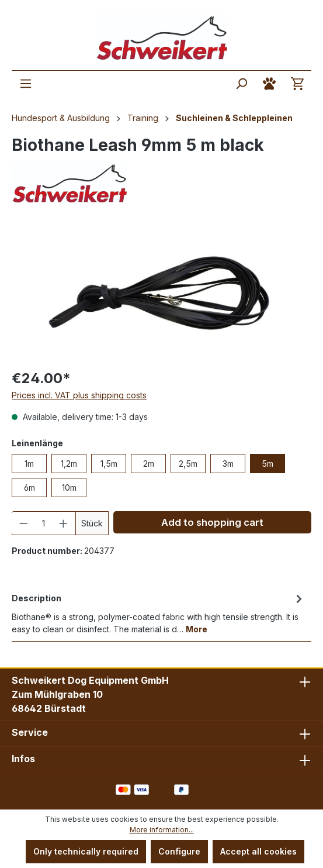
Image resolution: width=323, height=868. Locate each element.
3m (228, 464)
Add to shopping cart (212, 522)
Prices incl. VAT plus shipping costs (79, 395)
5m (268, 464)
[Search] (241, 84)
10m (69, 488)
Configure (179, 851)
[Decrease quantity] (23, 523)
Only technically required (86, 851)
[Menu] (26, 84)
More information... (162, 830)
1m (29, 464)
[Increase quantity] (64, 523)
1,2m (69, 464)
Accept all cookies (258, 851)
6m (29, 488)
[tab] (159, 613)
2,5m (188, 464)
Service (30, 732)
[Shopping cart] (297, 84)
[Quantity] (44, 523)
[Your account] (269, 84)
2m (149, 464)
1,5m (109, 464)
